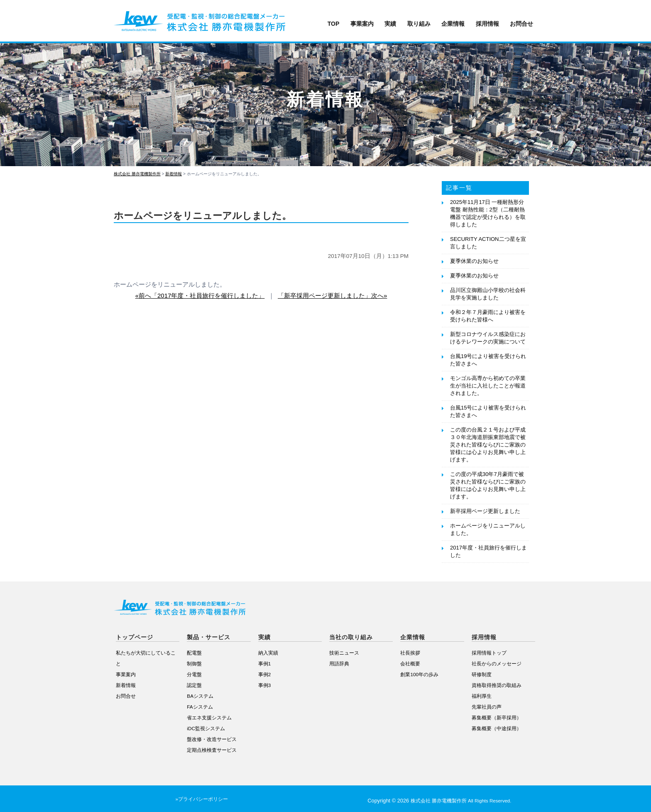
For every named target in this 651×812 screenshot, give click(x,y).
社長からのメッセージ (497, 664)
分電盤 (194, 674)
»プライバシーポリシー (201, 799)
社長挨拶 (410, 653)
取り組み (419, 24)
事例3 (265, 685)
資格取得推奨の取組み (497, 685)
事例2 (265, 674)
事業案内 (362, 24)
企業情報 (453, 24)
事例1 (265, 664)
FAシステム (200, 707)
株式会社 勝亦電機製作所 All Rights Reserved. (461, 801)
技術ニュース (344, 653)
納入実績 (268, 653)
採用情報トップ (489, 653)
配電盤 (194, 653)
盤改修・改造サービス (212, 739)
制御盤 (194, 664)
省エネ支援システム (209, 718)
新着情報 (126, 685)
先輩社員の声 (487, 707)
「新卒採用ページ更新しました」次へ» (332, 296)
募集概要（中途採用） (497, 728)
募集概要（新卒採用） (497, 718)
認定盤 (194, 685)
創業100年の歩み (419, 674)
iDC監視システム (206, 728)
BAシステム (200, 696)
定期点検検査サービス (212, 750)
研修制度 (482, 674)
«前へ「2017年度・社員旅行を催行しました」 (200, 296)
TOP (334, 24)
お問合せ (521, 24)
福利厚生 (482, 696)
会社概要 (410, 664)
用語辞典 (339, 664)
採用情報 (487, 24)
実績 (390, 24)
